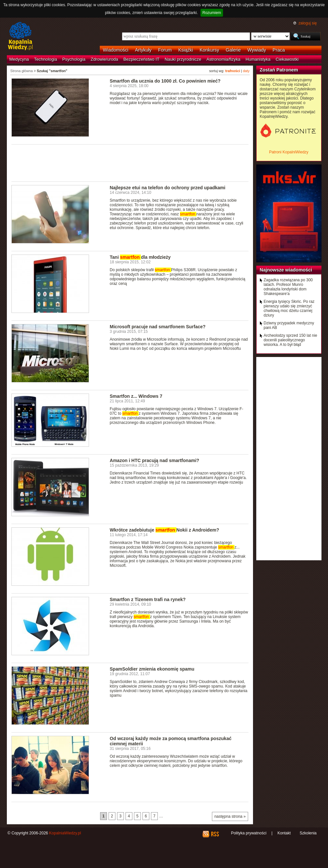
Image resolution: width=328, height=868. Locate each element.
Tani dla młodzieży (140, 257)
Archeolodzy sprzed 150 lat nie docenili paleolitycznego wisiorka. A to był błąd (291, 340)
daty (246, 71)
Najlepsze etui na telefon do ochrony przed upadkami (168, 188)
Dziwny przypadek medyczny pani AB (289, 325)
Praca (279, 50)
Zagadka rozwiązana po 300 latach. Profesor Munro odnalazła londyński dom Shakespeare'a (288, 287)
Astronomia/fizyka (223, 59)
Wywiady (257, 50)
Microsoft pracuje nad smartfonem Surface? (158, 327)
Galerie (233, 50)
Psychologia (74, 59)
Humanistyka (258, 59)
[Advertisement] (130, 163)
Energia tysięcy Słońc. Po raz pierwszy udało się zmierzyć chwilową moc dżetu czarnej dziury (289, 308)
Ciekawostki (287, 59)
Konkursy (209, 50)
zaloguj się (307, 23)
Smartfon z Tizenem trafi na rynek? (148, 599)
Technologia (46, 59)
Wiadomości (116, 50)
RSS (215, 834)
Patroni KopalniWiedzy (289, 152)
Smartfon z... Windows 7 (136, 396)
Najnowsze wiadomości (286, 270)
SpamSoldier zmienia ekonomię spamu (152, 669)
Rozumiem (212, 13)
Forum (165, 50)
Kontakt (284, 833)
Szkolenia (308, 833)
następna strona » (230, 816)
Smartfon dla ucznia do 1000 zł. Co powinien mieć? (165, 81)
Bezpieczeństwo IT (141, 59)
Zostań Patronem (279, 70)
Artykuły (143, 50)
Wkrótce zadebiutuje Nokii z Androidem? (165, 530)
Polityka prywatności (249, 833)
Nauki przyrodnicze (183, 59)
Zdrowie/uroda (104, 59)
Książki (186, 50)
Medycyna (19, 59)
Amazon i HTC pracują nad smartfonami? (155, 460)
